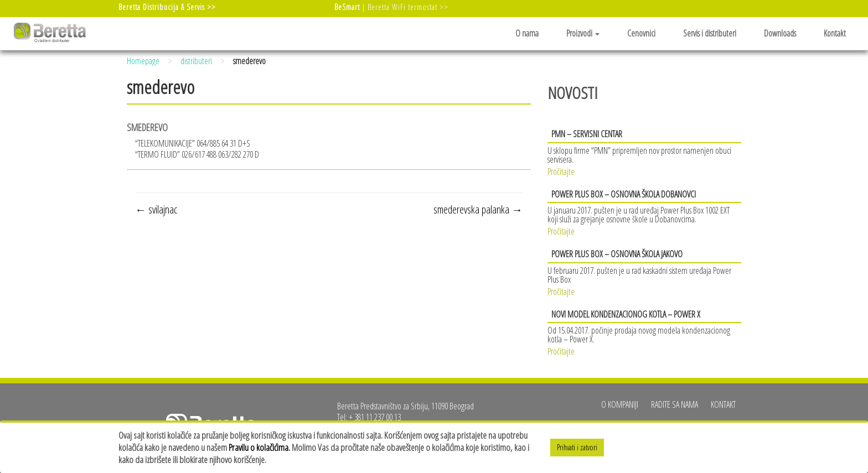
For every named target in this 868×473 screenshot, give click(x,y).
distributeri (196, 61)
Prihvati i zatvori (577, 447)
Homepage (143, 61)
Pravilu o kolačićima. (259, 447)
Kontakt (835, 33)
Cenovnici (641, 33)
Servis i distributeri (710, 33)
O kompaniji (620, 404)
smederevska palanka (478, 209)
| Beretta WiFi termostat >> (391, 7)
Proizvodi (583, 33)
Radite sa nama (675, 404)
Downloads (780, 33)
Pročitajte (561, 171)
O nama (527, 33)
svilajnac (156, 209)
